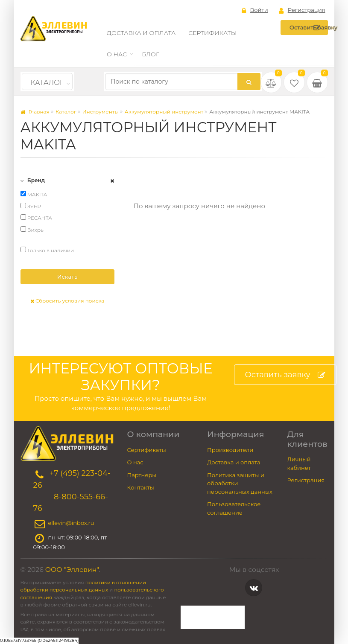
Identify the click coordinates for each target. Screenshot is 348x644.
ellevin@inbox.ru (71, 523)
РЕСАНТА (37, 218)
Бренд (33, 180)
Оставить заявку (309, 28)
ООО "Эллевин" (72, 570)
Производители (230, 450)
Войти (255, 10)
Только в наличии (47, 250)
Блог (151, 54)
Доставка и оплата (141, 33)
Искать (67, 277)
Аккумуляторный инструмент (164, 112)
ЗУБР (31, 206)
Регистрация (302, 10)
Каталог (47, 83)
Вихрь (32, 230)
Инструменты (101, 112)
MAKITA (34, 194)
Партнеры (142, 475)
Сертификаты (212, 33)
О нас (117, 54)
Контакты (141, 487)
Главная (35, 112)
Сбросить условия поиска (67, 301)
